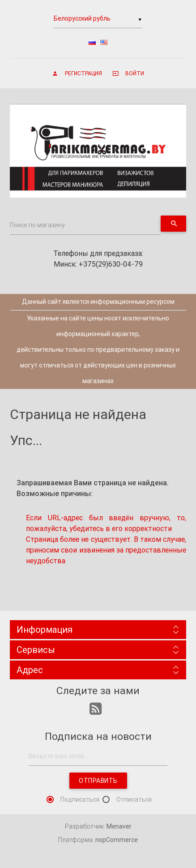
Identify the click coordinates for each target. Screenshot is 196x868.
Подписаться (80, 799)
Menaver (119, 826)
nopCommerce (117, 840)
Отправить (98, 781)
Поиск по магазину (37, 225)
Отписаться (134, 799)
